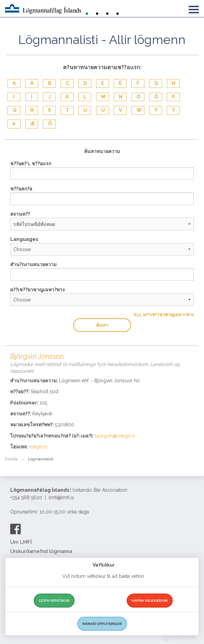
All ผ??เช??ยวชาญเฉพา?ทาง (164, 315)
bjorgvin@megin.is (115, 436)
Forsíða (11, 459)
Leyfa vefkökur (54, 601)
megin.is (38, 447)
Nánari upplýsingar (102, 624)
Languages (24, 239)
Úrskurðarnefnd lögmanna (41, 551)
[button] (194, 8)
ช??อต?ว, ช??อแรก (31, 164)
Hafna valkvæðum (150, 601)
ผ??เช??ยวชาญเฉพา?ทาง (37, 290)
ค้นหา (102, 325)
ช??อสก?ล (21, 189)
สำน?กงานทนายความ (33, 264)
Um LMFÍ (21, 542)
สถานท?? (20, 214)
